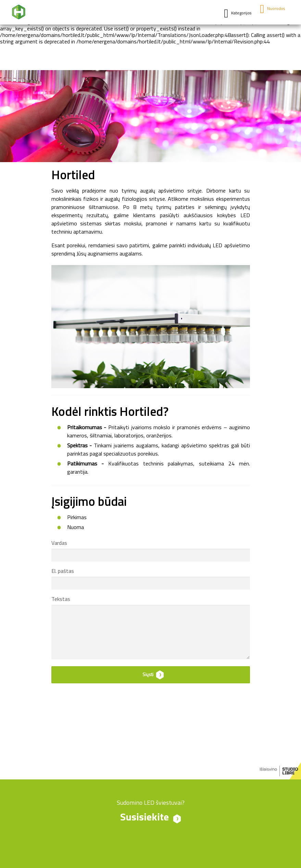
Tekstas (61, 600)
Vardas (59, 543)
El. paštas (63, 571)
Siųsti (148, 675)
